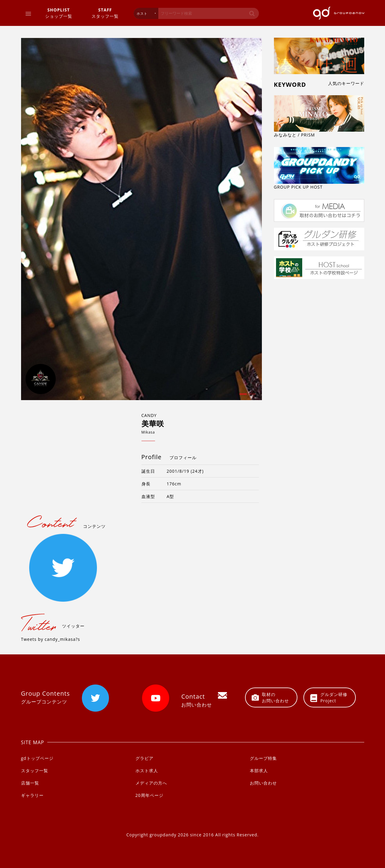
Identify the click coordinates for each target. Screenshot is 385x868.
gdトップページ (37, 758)
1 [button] (242, 396)
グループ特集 (263, 758)
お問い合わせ (263, 783)
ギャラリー (32, 795)
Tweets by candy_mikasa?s (51, 639)
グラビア (144, 758)
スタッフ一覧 (105, 13)
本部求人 (259, 771)
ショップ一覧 (59, 13)
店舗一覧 (30, 783)
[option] (141, 219)
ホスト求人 (147, 771)
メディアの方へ (151, 783)
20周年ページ (149, 795)
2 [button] (251, 396)
